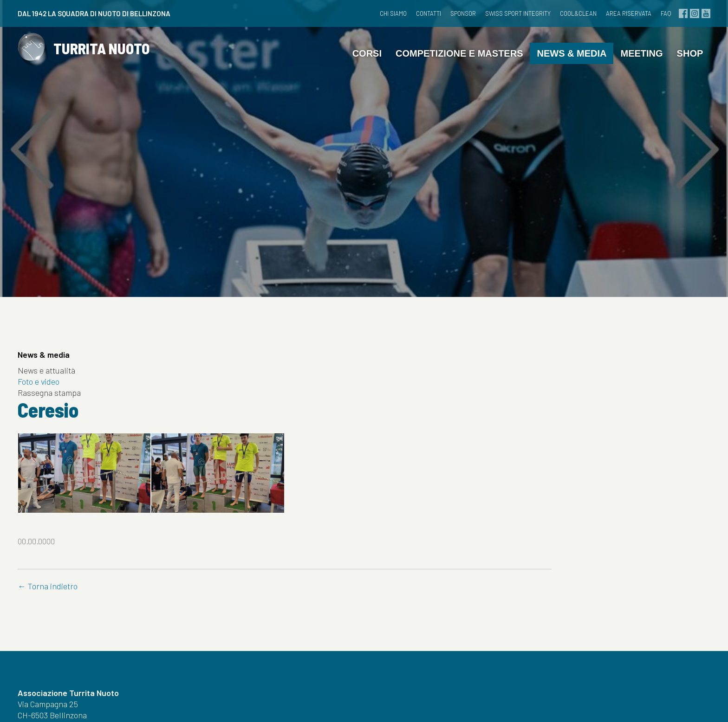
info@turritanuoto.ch (65, 657)
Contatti (412, 13)
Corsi (356, 67)
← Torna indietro (232, 509)
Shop (679, 67)
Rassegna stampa (59, 406)
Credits (442, 703)
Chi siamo (377, 13)
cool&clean (562, 13)
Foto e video (49, 394)
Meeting (631, 67)
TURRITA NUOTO (110, 69)
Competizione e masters (449, 67)
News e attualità (57, 383)
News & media (561, 67)
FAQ (649, 13)
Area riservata (612, 13)
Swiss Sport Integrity (501, 13)
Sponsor (446, 13)
